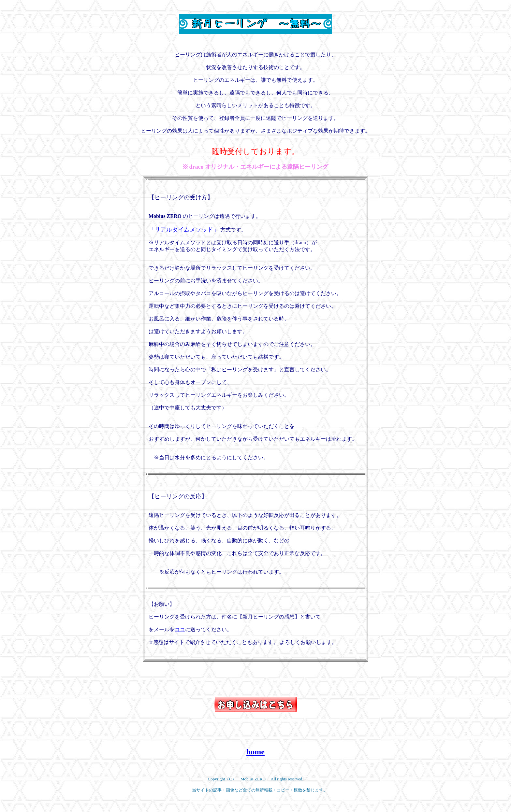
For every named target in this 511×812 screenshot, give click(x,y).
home (255, 752)
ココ (180, 629)
